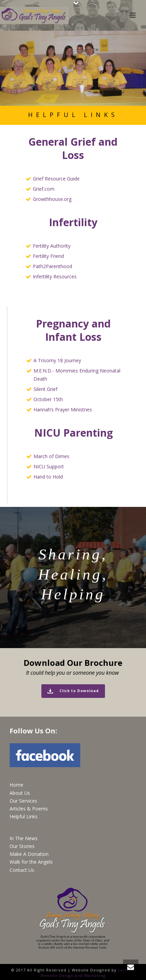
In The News (24, 838)
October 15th (48, 399)
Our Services (23, 801)
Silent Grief (45, 389)
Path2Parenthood (52, 266)
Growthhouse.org (52, 199)
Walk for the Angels (31, 862)
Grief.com (44, 189)
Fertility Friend (48, 256)
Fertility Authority (52, 246)
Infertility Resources (55, 276)
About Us (20, 793)
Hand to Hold (48, 477)
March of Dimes (51, 456)
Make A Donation (29, 854)
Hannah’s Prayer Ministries (63, 409)
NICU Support (49, 466)
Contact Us (22, 870)
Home (16, 785)
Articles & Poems (29, 809)
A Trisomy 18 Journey (57, 360)
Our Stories (22, 846)
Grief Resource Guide (56, 179)
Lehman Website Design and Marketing (88, 973)
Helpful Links (24, 816)
